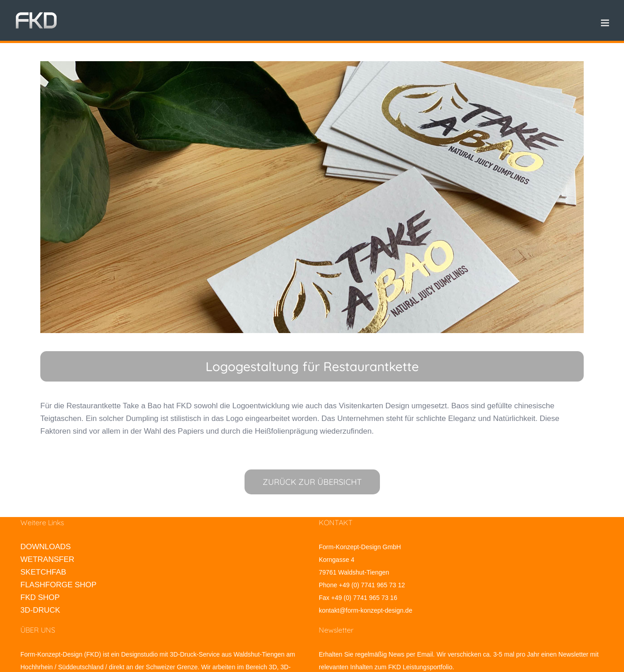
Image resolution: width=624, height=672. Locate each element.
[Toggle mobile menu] (606, 23)
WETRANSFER (47, 559)
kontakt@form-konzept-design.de (365, 610)
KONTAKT (336, 522)
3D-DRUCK (40, 610)
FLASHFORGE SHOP (58, 585)
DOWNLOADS (46, 547)
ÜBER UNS (38, 630)
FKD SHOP (40, 597)
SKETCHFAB (43, 572)
